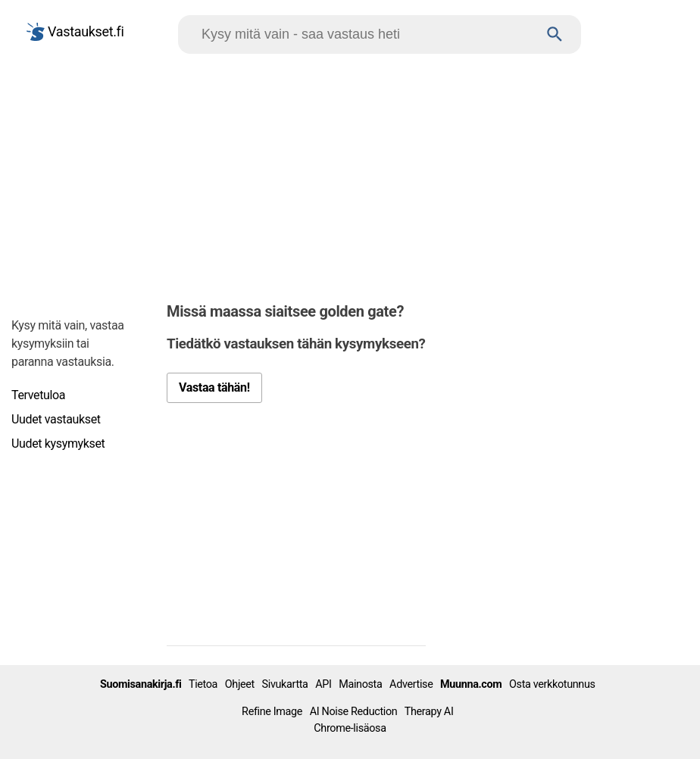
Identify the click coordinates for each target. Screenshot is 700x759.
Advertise (411, 684)
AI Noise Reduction (354, 712)
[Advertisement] (350, 175)
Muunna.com (471, 684)
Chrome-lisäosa (350, 728)
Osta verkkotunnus (552, 684)
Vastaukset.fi (75, 32)
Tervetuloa (38, 395)
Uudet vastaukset (56, 419)
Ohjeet (240, 684)
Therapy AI (429, 712)
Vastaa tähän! (214, 387)
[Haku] (555, 34)
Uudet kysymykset (58, 444)
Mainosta (360, 684)
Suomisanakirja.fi (141, 684)
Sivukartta (285, 684)
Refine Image (272, 712)
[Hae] (366, 34)
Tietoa (203, 684)
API (323, 684)
